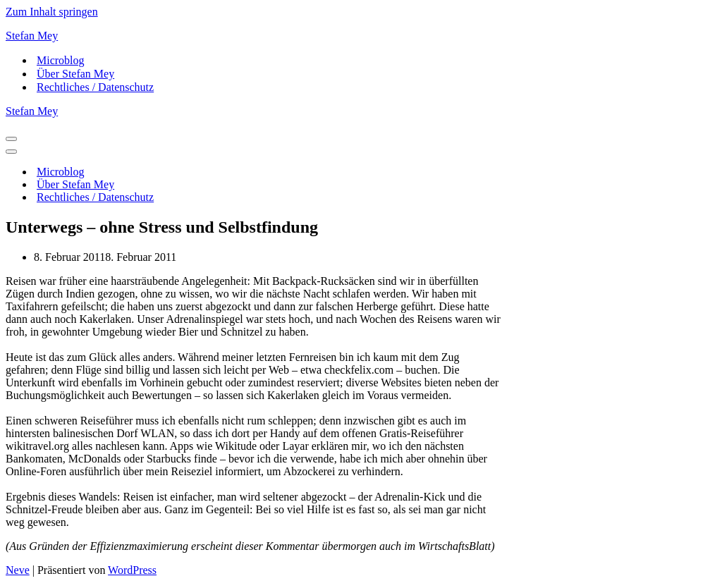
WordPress (132, 570)
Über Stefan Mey (75, 74)
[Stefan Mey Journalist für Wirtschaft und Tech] (361, 36)
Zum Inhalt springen (52, 12)
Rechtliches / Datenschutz (95, 87)
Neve (18, 570)
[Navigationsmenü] (11, 139)
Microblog (61, 60)
